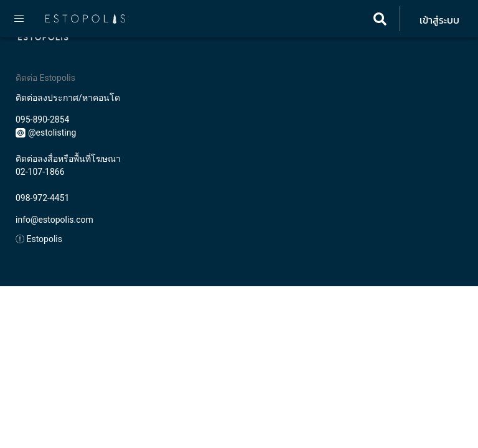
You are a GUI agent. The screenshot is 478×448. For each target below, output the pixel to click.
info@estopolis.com (54, 220)
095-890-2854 (42, 119)
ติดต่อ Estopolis (45, 78)
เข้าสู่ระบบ (439, 20)
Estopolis (39, 239)
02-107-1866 (40, 172)
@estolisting (46, 133)
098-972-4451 (42, 198)
